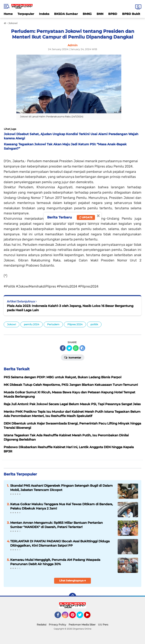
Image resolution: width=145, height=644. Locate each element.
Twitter (82, 617)
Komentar (73, 357)
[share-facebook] (63, 348)
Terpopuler (26, 14)
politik (94, 324)
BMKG (87, 14)
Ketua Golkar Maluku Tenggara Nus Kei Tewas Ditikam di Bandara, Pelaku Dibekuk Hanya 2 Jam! (62, 506)
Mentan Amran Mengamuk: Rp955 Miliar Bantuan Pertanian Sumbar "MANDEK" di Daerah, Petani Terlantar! (56, 525)
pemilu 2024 (32, 324)
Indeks (44, 14)
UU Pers (103, 625)
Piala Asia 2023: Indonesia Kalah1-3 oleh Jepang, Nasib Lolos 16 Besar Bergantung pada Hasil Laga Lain (70, 308)
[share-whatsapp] (76, 348)
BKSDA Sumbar (66, 14)
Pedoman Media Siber (82, 625)
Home (8, 14)
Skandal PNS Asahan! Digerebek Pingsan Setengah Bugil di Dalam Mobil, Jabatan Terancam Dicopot (61, 488)
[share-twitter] (69, 348)
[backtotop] (72, 597)
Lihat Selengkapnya (73, 581)
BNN (100, 14)
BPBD (113, 14)
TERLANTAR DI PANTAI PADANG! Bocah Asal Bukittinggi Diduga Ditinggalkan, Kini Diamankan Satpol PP (60, 543)
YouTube (90, 617)
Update (86, 217)
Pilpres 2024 (75, 324)
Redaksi (42, 625)
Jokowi (12, 324)
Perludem (53, 324)
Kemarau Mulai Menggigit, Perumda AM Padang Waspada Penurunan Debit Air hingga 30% (55, 562)
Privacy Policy (57, 625)
